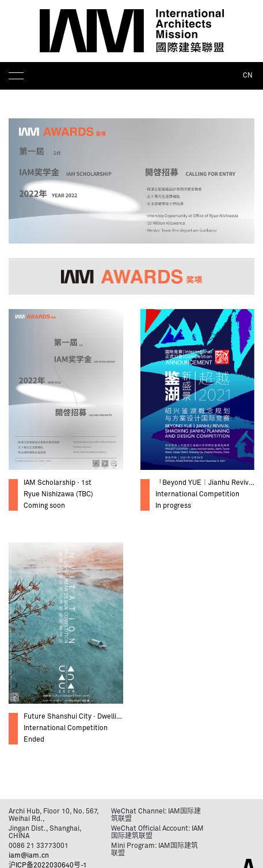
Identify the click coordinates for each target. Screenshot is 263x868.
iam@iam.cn (29, 856)
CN (248, 76)
